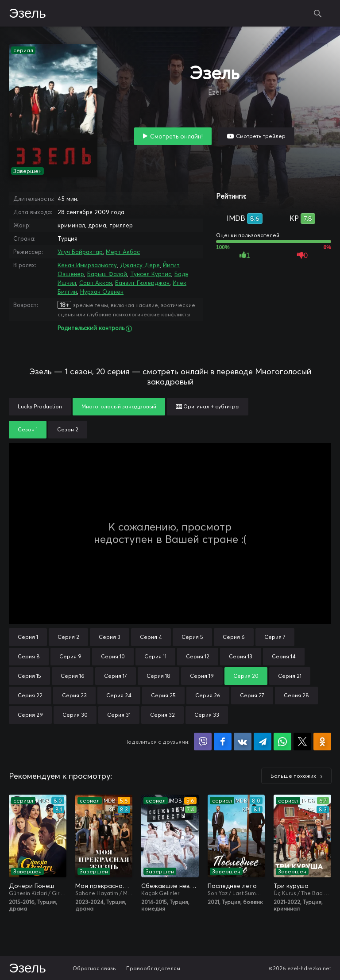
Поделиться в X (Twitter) (302, 742)
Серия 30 (75, 715)
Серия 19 (202, 676)
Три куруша (291, 886)
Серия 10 (113, 656)
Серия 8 (29, 656)
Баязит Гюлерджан (142, 283)
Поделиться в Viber (203, 742)
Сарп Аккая (96, 283)
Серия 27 (252, 695)
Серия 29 (30, 715)
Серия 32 (162, 715)
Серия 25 (163, 695)
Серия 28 (296, 695)
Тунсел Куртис (151, 274)
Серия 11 (155, 656)
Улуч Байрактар (80, 252)
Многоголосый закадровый (119, 406)
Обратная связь (94, 968)
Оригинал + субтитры (208, 406)
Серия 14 (284, 656)
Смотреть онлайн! (176, 136)
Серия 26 (208, 695)
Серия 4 (151, 637)
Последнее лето (232, 886)
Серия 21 (290, 676)
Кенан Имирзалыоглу (87, 265)
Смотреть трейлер (261, 136)
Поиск (318, 13)
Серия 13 (241, 656)
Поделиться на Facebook (223, 742)
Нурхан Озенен (102, 292)
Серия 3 (110, 637)
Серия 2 (68, 637)
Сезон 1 (28, 429)
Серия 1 (28, 637)
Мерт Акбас (123, 252)
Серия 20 (246, 676)
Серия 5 (192, 637)
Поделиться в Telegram (263, 742)
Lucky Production (40, 406)
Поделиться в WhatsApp (282, 742)
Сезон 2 (68, 429)
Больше (293, 776)
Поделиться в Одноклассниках (322, 742)
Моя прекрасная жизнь (104, 886)
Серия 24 (119, 695)
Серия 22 (30, 695)
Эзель (27, 14)
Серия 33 (207, 715)
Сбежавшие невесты (170, 886)
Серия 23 (74, 695)
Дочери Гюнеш (31, 886)
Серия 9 (70, 656)
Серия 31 (119, 715)
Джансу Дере (140, 265)
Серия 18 (158, 676)
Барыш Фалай (107, 274)
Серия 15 (29, 676)
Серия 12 (198, 656)
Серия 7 (275, 637)
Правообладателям (153, 968)
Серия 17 (116, 676)
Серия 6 (234, 637)
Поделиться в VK (243, 742)
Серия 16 (73, 676)
